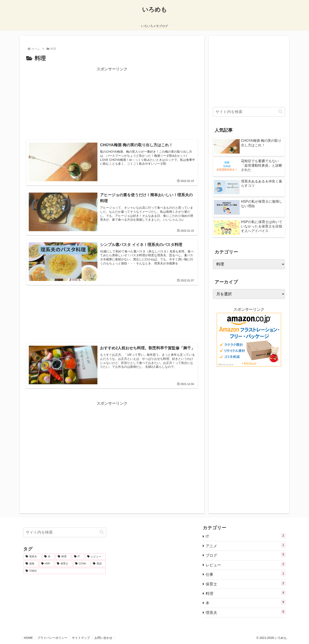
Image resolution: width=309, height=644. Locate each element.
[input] (249, 112)
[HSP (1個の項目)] (47, 564)
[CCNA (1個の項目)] (82, 564)
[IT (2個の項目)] (78, 557)
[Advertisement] (112, 103)
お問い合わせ (103, 638)
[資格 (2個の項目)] (31, 564)
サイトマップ (81, 638)
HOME (28, 638)
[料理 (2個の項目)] (63, 557)
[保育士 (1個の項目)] (64, 564)
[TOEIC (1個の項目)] (65, 571)
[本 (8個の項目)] (49, 557)
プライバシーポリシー (52, 638)
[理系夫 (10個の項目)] (33, 557)
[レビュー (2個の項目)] (95, 557)
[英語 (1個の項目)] (98, 564)
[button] (280, 112)
